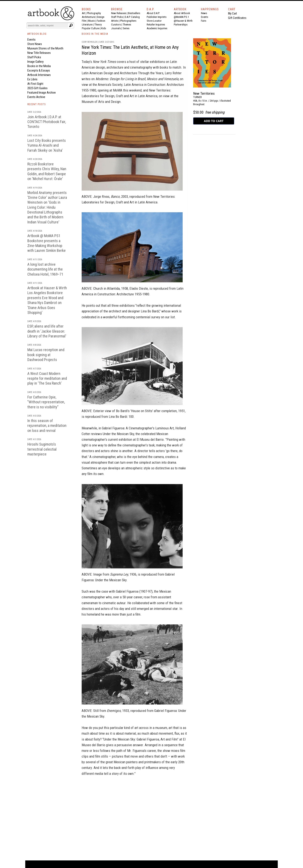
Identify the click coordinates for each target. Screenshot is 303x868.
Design (101, 17)
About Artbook (182, 13)
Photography (94, 13)
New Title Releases (39, 53)
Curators (116, 25)
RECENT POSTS (37, 104)
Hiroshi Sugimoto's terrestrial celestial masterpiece (42, 449)
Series (126, 28)
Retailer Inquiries (156, 25)
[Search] (48, 25)
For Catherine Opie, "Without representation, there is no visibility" (46, 402)
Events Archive (36, 97)
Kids (104, 28)
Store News (35, 44)
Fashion (101, 21)
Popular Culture (91, 28)
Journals (116, 28)
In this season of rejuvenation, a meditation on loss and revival (47, 426)
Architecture (88, 17)
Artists (115, 21)
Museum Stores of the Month (45, 48)
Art (83, 13)
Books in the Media (39, 66)
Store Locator (154, 21)
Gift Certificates (237, 18)
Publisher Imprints (157, 17)
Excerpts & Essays (39, 70)
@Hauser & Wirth (183, 21)
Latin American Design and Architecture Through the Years (122, 73)
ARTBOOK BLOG (37, 34)
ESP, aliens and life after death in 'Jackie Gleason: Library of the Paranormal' (47, 331)
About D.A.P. (153, 13)
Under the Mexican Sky (118, 434)
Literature (87, 25)
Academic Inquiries (157, 28)
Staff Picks (117, 17)
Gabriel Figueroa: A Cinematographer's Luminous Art (138, 428)
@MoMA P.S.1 (181, 17)
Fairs (204, 21)
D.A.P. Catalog (132, 17)
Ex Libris (32, 79)
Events (205, 17)
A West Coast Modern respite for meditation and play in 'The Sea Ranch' (47, 378)
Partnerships (181, 25)
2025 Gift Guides (37, 88)
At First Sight (35, 84)
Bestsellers (134, 13)
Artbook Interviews (39, 75)
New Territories (204, 93)
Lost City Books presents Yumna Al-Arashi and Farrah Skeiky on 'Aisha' (47, 145)
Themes (127, 25)
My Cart (233, 13)
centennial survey (148, 317)
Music (92, 21)
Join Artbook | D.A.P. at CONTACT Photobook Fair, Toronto (47, 122)
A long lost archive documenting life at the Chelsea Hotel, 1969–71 (45, 269)
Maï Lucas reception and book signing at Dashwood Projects (46, 355)
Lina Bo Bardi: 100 (121, 417)
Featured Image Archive (42, 93)
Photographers (128, 21)
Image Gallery (35, 62)
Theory (98, 25)
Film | (85, 21)
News (204, 13)
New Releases (119, 13)
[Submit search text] (71, 25)
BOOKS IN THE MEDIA (95, 34)
